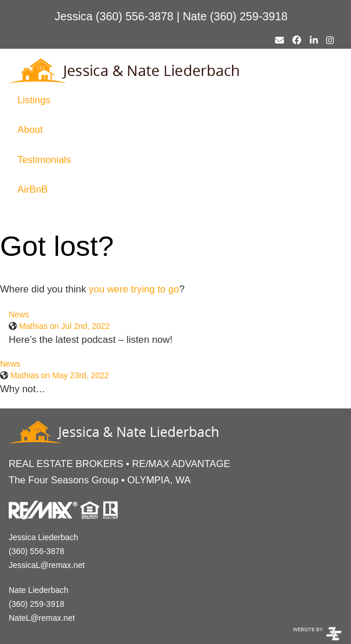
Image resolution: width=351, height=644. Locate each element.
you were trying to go (134, 289)
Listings (34, 100)
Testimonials (44, 160)
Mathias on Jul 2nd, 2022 (64, 326)
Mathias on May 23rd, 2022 (60, 375)
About (30, 130)
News (19, 314)
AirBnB (32, 189)
